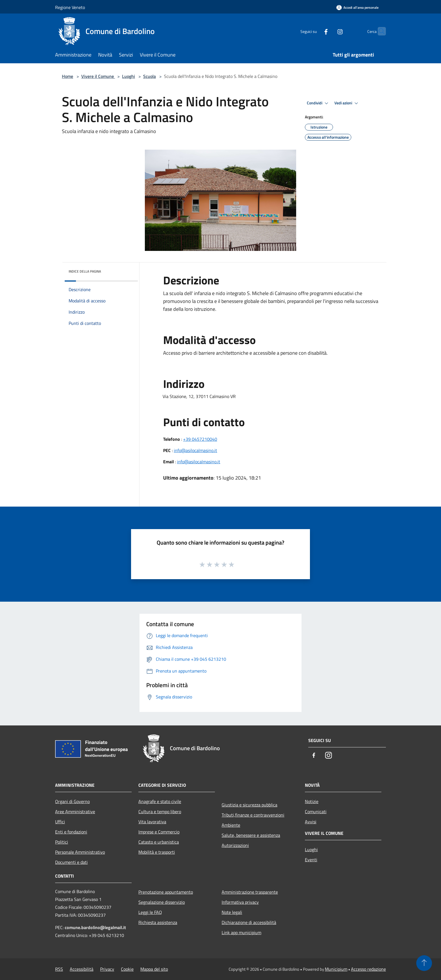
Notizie (312, 801)
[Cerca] (379, 31)
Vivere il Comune (98, 76)
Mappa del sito (154, 969)
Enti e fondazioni (71, 832)
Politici (62, 842)
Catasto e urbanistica (159, 842)
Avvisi (311, 822)
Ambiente (231, 825)
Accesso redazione (368, 969)
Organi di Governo (72, 801)
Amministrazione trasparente (250, 892)
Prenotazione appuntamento (166, 892)
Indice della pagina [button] (85, 271)
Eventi (311, 860)
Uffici (60, 822)
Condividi (318, 103)
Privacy (107, 969)
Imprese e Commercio (159, 832)
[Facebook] (315, 31)
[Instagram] (329, 31)
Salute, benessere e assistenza (251, 835)
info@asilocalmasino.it (195, 450)
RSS (59, 969)
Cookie (127, 969)
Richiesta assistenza (158, 922)
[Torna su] (424, 963)
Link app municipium (241, 932)
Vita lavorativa (152, 822)
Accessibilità (82, 969)
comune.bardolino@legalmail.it (95, 927)
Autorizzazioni (235, 845)
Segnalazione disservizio (162, 902)
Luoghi (129, 76)
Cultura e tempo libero (160, 812)
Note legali (232, 912)
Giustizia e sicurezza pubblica (249, 805)
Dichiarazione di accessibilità (249, 922)
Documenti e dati (71, 862)
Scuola (149, 76)
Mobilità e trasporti (157, 852)
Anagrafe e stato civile (160, 801)
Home (67, 76)
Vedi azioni (347, 103)
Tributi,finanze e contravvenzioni (253, 815)
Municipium (336, 969)
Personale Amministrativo (80, 852)
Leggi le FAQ (150, 912)
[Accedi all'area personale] (357, 7)
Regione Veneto (70, 7)
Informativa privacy (240, 902)
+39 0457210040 (200, 439)
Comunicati (316, 812)
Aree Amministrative (75, 812)
